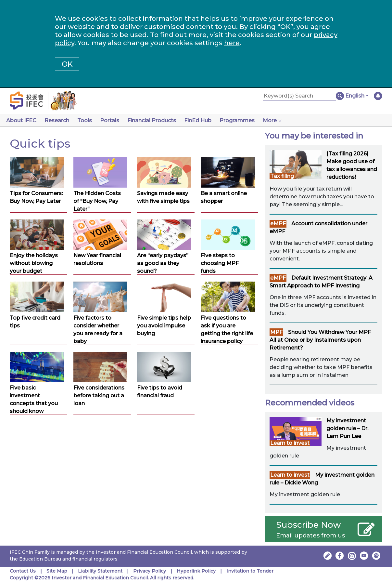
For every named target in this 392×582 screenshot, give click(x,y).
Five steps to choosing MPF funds (220, 263)
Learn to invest (290, 443)
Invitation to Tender (250, 571)
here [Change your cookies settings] (232, 43)
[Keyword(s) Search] (299, 96)
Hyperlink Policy (196, 571)
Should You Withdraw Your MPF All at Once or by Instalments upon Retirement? (320, 340)
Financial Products (157, 120)
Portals (114, 120)
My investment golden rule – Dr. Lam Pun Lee (347, 428)
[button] (357, 96)
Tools (87, 120)
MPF (276, 332)
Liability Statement (100, 571)
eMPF (278, 224)
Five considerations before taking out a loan (99, 396)
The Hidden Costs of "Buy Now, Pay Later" (97, 201)
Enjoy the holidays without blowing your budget (34, 263)
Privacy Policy (150, 571)
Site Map (57, 571)
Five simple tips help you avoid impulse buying (164, 326)
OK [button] (67, 64)
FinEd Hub (204, 120)
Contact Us (23, 571)
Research (58, 120)
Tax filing (282, 176)
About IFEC (21, 120)
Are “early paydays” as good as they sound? (163, 263)
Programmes (245, 120)
